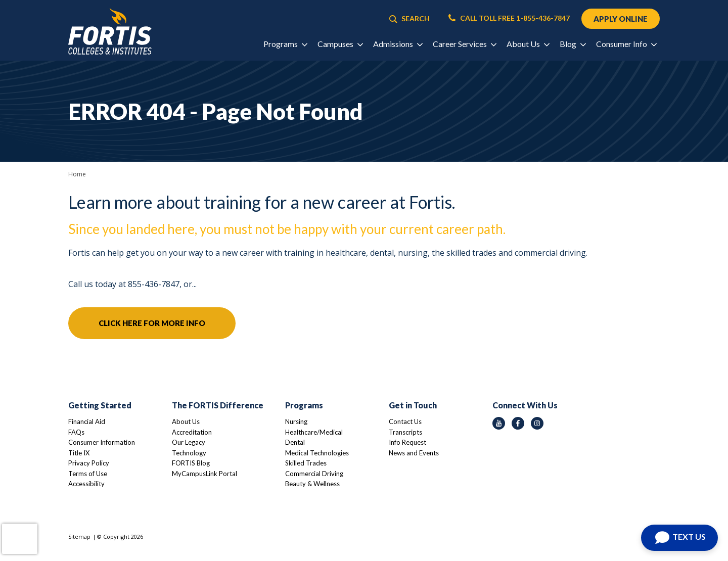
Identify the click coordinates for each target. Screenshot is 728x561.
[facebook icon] (518, 423)
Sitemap (79, 536)
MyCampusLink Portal (204, 474)
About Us (186, 422)
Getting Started (100, 405)
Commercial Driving (314, 474)
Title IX (79, 453)
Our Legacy (189, 442)
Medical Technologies (317, 453)
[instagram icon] (537, 423)
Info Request (407, 442)
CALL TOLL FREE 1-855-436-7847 (509, 18)
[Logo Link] (110, 32)
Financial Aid (87, 422)
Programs (304, 405)
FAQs (76, 432)
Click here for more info (152, 323)
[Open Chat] (679, 538)
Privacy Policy (89, 463)
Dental (295, 442)
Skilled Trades (306, 463)
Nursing (296, 422)
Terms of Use (88, 474)
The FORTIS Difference (218, 405)
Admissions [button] (398, 44)
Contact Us (405, 422)
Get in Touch (413, 405)
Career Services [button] (464, 44)
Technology (189, 453)
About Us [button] (528, 44)
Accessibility (86, 484)
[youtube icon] (499, 423)
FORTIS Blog (191, 463)
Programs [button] (285, 44)
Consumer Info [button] (626, 44)
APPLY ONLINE (621, 19)
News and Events (414, 453)
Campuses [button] (340, 44)
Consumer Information (102, 442)
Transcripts (405, 432)
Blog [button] (573, 44)
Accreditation (192, 432)
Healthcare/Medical (314, 432)
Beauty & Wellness (312, 484)
